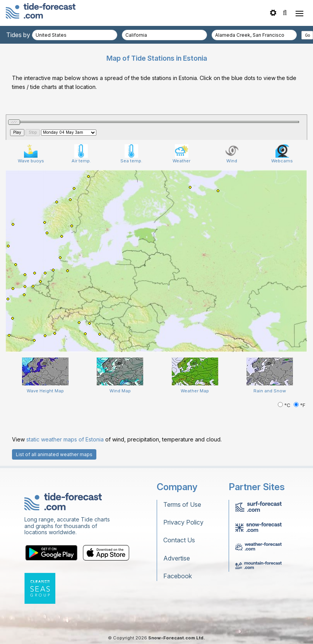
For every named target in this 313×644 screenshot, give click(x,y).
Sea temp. (131, 154)
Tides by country (30, 35)
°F (299, 405)
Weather (181, 154)
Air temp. (81, 154)
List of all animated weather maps (54, 454)
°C (285, 405)
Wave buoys (31, 154)
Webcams (282, 154)
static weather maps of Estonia (65, 439)
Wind (232, 154)
